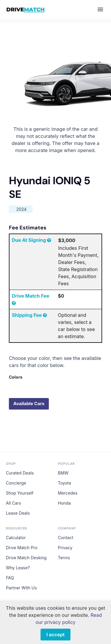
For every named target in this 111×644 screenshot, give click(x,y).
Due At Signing (32, 240)
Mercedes (68, 493)
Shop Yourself (20, 493)
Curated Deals (20, 473)
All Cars (13, 503)
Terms (64, 558)
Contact (66, 538)
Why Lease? (18, 568)
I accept (55, 635)
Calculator (16, 538)
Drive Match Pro (22, 548)
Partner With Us (21, 588)
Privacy (65, 548)
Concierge (16, 483)
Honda (65, 503)
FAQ (10, 578)
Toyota (65, 483)
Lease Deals (18, 513)
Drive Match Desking (26, 558)
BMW (63, 473)
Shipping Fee (29, 315)
